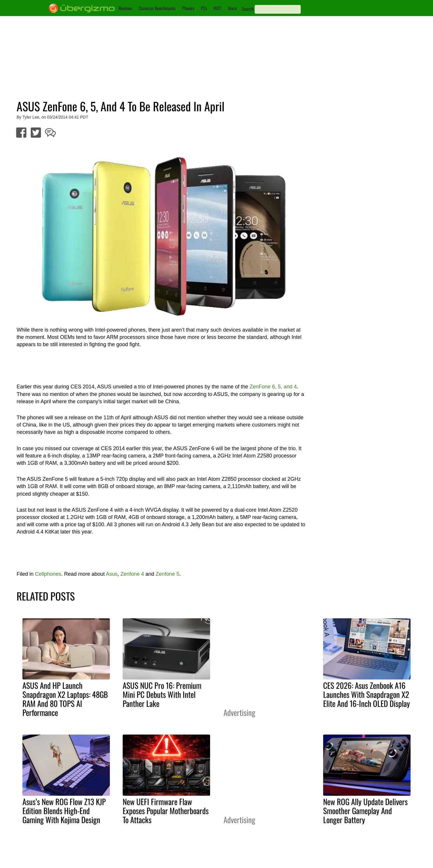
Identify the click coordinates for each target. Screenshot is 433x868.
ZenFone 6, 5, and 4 (273, 387)
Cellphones (48, 574)
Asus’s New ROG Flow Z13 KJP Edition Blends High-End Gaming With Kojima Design (64, 811)
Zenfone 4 (132, 574)
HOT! (218, 8)
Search (248, 9)
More (233, 8)
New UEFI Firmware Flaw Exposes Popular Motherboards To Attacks (166, 811)
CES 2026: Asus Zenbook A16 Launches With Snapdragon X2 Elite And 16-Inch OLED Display (367, 694)
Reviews (125, 8)
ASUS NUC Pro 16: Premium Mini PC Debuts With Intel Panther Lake (162, 694)
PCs (204, 8)
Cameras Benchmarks (157, 8)
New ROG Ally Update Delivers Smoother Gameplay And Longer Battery (365, 811)
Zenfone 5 (167, 574)
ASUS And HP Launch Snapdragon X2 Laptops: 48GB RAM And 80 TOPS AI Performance (65, 699)
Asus (112, 574)
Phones (188, 8)
